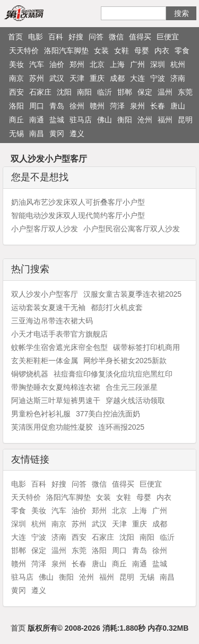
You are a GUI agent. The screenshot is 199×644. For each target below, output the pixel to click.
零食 (182, 51)
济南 (178, 78)
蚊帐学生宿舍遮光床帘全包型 (59, 347)
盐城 (57, 120)
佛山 (105, 120)
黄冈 (57, 133)
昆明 (185, 120)
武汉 (57, 78)
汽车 (37, 64)
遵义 (77, 133)
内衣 (162, 51)
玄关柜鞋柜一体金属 (45, 361)
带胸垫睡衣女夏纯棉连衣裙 (56, 387)
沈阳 (64, 92)
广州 (137, 64)
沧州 (145, 120)
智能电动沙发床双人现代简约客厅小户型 (78, 215)
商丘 (16, 120)
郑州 (77, 64)
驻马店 (81, 120)
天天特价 (24, 51)
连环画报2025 (121, 427)
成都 (117, 78)
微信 (116, 37)
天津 (77, 78)
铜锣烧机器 (30, 374)
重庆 (97, 78)
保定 (145, 92)
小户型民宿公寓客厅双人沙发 (132, 229)
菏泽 (117, 106)
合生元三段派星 (132, 387)
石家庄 (40, 92)
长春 (158, 106)
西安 (16, 92)
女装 (101, 51)
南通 (37, 120)
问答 (96, 37)
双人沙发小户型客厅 (45, 294)
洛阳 (16, 106)
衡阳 (125, 120)
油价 (57, 64)
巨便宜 (168, 37)
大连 (137, 78)
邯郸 (125, 92)
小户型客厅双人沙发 (45, 229)
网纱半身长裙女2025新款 (125, 361)
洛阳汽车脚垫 (66, 51)
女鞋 (122, 51)
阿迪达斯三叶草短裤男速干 (56, 400)
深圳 (158, 64)
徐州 (77, 106)
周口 (37, 106)
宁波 (158, 78)
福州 (165, 120)
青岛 (57, 106)
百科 (56, 37)
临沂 (105, 92)
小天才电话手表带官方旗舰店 (59, 334)
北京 (97, 64)
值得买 (140, 37)
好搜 (76, 37)
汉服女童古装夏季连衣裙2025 (132, 294)
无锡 (16, 133)
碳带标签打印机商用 (146, 347)
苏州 (37, 78)
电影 (36, 37)
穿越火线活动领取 (135, 400)
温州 (165, 92)
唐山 (178, 106)
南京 (16, 78)
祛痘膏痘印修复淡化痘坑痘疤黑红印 (113, 374)
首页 (15, 37)
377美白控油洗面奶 (108, 414)
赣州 (97, 106)
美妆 (16, 64)
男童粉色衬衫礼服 (41, 414)
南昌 (37, 133)
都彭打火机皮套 (117, 307)
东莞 (185, 92)
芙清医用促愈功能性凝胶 (52, 427)
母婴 (142, 51)
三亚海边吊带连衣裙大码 (52, 321)
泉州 (137, 106)
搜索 (181, 13)
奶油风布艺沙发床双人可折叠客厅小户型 (78, 202)
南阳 (84, 92)
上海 (117, 64)
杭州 (178, 64)
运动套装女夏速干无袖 (48, 307)
